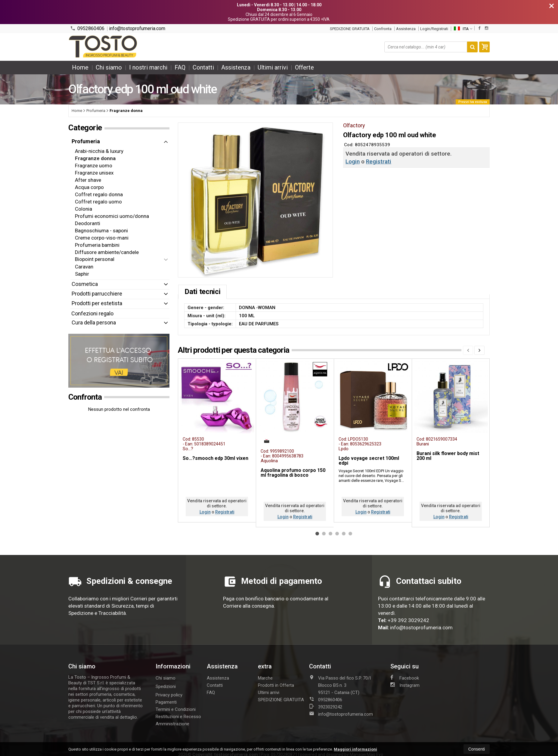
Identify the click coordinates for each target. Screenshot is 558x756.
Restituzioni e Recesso (178, 717)
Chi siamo (109, 67)
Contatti (203, 67)
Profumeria (86, 141)
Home (80, 67)
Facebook (405, 678)
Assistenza (406, 29)
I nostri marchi (148, 67)
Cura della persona (94, 322)
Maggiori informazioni (355, 749)
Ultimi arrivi (273, 67)
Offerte (304, 67)
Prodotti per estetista (97, 303)
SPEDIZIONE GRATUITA (350, 29)
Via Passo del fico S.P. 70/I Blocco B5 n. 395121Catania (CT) (340, 685)
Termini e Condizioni (176, 709)
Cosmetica (85, 284)
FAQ (180, 67)
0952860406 (87, 28)
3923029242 (326, 707)
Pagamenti (166, 702)
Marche (265, 678)
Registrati (379, 161)
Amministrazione (172, 724)
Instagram (405, 685)
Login (353, 161)
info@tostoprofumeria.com (137, 29)
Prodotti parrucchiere (97, 294)
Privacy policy (169, 695)
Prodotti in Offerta (276, 685)
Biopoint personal (95, 259)
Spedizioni (166, 686)
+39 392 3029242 (408, 620)
